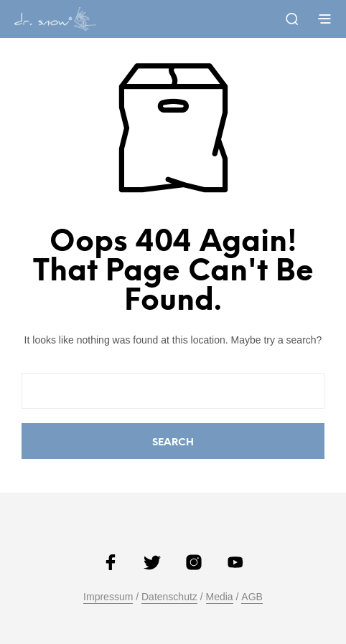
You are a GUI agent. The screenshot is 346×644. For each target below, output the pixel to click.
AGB (252, 597)
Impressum (108, 597)
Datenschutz (169, 597)
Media (220, 597)
